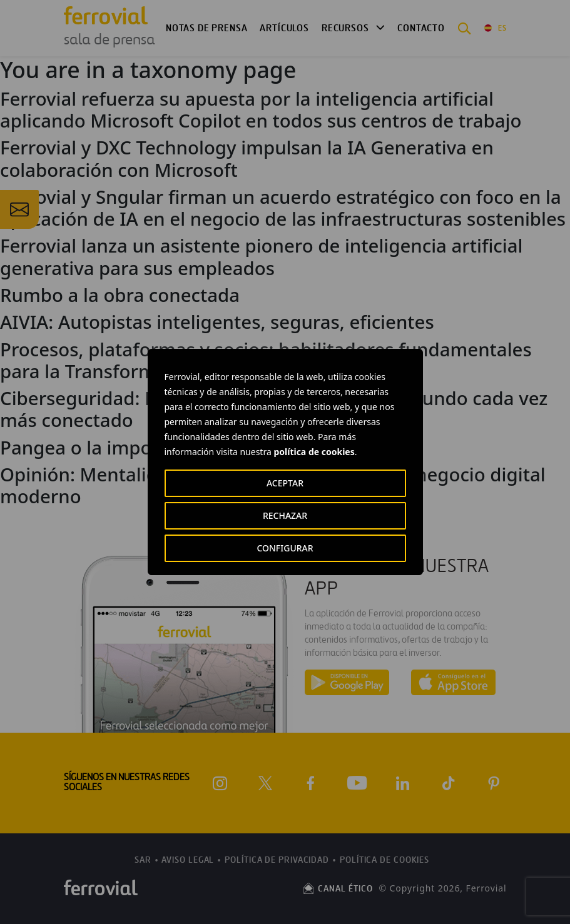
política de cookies (314, 452)
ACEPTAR (285, 483)
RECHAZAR (285, 515)
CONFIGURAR (285, 548)
